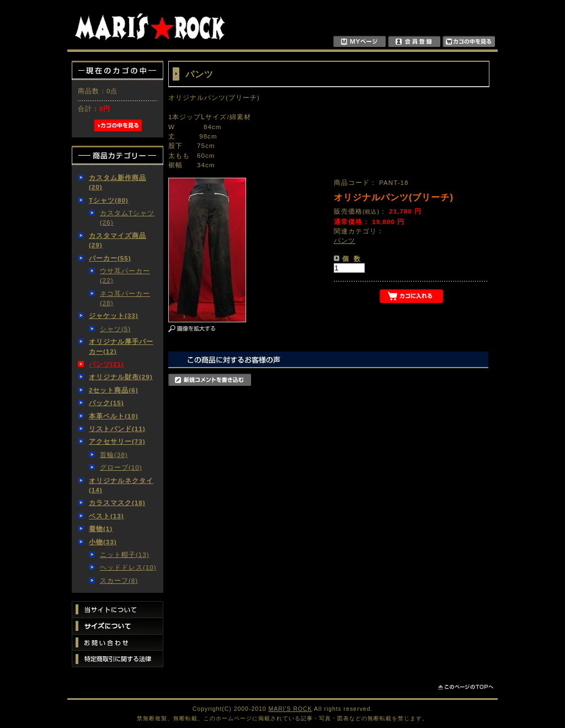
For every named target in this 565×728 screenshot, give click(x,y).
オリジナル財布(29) (121, 377)
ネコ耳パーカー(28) (125, 298)
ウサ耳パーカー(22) (125, 275)
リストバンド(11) (117, 429)
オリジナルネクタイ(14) (121, 485)
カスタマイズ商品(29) (118, 240)
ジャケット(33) (114, 315)
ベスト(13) (106, 516)
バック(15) (106, 403)
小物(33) (103, 542)
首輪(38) (114, 455)
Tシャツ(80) (109, 200)
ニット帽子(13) (125, 554)
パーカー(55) (110, 258)
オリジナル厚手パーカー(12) (121, 346)
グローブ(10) (121, 467)
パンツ (345, 240)
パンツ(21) (106, 364)
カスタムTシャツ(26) (127, 217)
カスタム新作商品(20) (118, 182)
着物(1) (101, 528)
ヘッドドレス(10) (128, 567)
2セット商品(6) (114, 390)
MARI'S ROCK (291, 709)
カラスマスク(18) (117, 503)
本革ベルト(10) (114, 416)
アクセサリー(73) (117, 441)
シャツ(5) (115, 329)
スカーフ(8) (119, 580)
